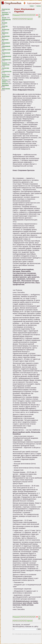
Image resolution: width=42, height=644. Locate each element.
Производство (6, 60)
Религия (4, 63)
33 (22, 19)
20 (24, 15)
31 (18, 19)
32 (20, 19)
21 (26, 15)
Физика (4, 75)
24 (32, 15)
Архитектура (6, 9)
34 (25, 19)
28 (39, 17)
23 (30, 15)
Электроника (6, 89)
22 (28, 15)
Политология (6, 53)
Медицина (5, 39)
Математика (6, 36)
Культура (5, 26)
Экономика (5, 85)
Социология (6, 65)
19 (21, 15)
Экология (5, 83)
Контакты (39, 6)
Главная (32, 6)
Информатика (6, 19)
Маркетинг (5, 33)
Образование (6, 46)
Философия (6, 76)
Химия (4, 82)
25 (34, 15)
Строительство (7, 71)
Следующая (29, 19)
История (4, 23)
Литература (5, 29)
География (5, 14)
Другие (4, 18)
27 (39, 15)
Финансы (5, 80)
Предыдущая (16, 15)
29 (14, 19)
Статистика (5, 68)
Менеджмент (6, 43)
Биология (5, 12)
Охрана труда (6, 49)
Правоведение (6, 56)
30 (16, 19)
